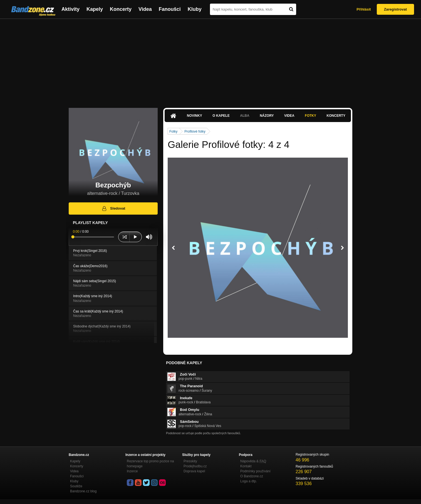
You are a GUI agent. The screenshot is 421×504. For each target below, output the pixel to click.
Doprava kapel (194, 471)
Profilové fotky (195, 131)
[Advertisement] (210, 61)
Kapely (95, 9)
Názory (267, 116)
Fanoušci (170, 9)
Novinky (195, 116)
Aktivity (70, 9)
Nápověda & (253, 461)
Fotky (310, 116)
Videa (145, 9)
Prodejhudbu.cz (195, 466)
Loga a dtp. (249, 481)
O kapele (221, 116)
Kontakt (246, 466)
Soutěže (76, 486)
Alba (245, 116)
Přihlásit (364, 9)
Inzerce (132, 471)
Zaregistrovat (395, 9)
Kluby (195, 9)
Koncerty (121, 9)
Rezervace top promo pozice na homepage (150, 464)
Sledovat (113, 208)
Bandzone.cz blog (83, 491)
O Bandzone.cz (252, 476)
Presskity (190, 461)
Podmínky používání (255, 471)
